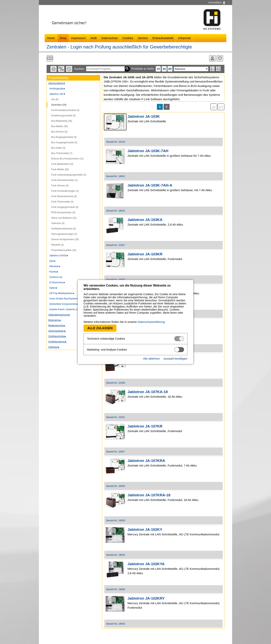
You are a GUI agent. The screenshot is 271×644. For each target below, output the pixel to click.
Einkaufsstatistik (163, 38)
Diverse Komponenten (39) (65, 239)
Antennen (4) (58, 223)
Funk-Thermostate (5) (62, 202)
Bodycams (55, 320)
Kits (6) (55, 99)
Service (143, 38)
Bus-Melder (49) (59, 126)
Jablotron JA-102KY (145, 529)
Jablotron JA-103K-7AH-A (150, 185)
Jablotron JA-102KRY (146, 598)
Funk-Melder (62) (60, 169)
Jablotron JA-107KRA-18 (149, 495)
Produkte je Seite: (143, 69)
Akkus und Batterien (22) (64, 218)
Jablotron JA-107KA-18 (148, 392)
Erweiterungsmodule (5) (63, 116)
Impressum (78, 38)
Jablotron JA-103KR (145, 254)
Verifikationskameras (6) (64, 229)
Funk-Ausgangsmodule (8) (65, 207)
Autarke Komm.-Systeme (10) (64, 309)
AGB (94, 38)
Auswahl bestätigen (175, 359)
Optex (54, 288)
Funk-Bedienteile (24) (62, 164)
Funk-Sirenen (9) (60, 186)
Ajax (53, 261)
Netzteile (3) (57, 245)
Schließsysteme (58, 342)
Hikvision (55, 266)
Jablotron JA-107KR (145, 426)
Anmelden (217, 2)
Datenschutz (110, 38)
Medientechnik (57, 326)
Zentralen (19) (59, 105)
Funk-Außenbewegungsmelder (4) (69, 175)
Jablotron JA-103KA (145, 220)
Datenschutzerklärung (151, 322)
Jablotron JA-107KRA (146, 461)
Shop (63, 38)
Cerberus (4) (56, 277)
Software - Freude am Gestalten (212, 20)
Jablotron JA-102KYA (146, 564)
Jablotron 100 (57, 94)
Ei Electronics (57, 282)
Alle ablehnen (151, 359)
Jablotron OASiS (59, 256)
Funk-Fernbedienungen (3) (65, 191)
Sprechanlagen (57, 331)
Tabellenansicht (218, 69)
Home (51, 38)
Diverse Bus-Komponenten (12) (67, 159)
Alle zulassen (100, 328)
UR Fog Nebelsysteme (62, 293)
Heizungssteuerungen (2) (64, 234)
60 (170, 69)
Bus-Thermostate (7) (62, 153)
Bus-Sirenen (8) (59, 132)
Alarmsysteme (57, 83)
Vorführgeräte (57, 89)
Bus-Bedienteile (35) (62, 121)
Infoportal (184, 38)
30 (164, 69)
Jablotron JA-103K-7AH (148, 151)
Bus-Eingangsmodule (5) (64, 137)
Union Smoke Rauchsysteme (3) (66, 299)
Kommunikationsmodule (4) (65, 110)
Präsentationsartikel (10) (64, 250)
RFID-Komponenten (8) (63, 212)
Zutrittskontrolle (57, 336)
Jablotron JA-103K (144, 116)
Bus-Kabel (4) (58, 148)
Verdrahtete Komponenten (64, 304)
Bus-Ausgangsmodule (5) (64, 142)
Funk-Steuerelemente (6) (64, 196)
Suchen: (79, 69)
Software (54, 347)
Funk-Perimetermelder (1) (64, 180)
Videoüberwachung (59, 315)
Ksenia (54, 272)
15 (158, 69)
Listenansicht (212, 69)
